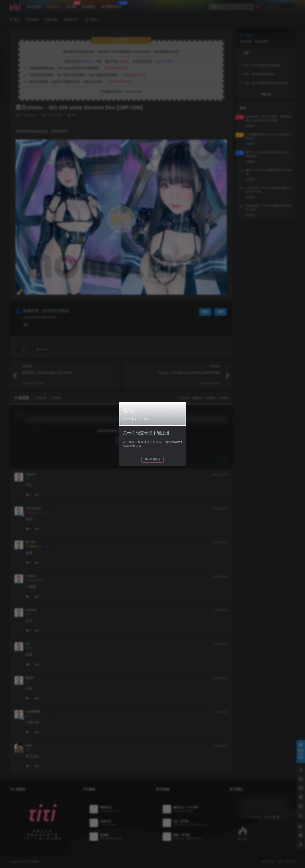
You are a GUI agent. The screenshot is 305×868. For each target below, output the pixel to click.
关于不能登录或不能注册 (146, 433)
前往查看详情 (152, 459)
